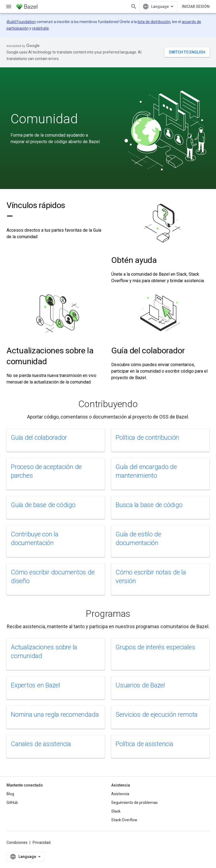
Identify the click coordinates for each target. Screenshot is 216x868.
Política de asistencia (144, 744)
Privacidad (42, 842)
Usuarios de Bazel (140, 685)
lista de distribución (154, 22)
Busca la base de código (149, 505)
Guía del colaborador (148, 350)
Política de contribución (147, 438)
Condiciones (17, 842)
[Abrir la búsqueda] (134, 7)
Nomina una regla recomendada (55, 715)
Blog (10, 794)
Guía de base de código (43, 505)
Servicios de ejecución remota (157, 715)
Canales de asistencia (41, 744)
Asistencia (120, 794)
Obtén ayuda (134, 260)
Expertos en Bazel (35, 685)
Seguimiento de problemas (134, 803)
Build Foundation (22, 22)
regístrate (40, 28)
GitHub (12, 803)
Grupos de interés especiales (155, 647)
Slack (116, 811)
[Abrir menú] (9, 7)
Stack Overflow (124, 820)
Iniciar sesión (196, 7)
